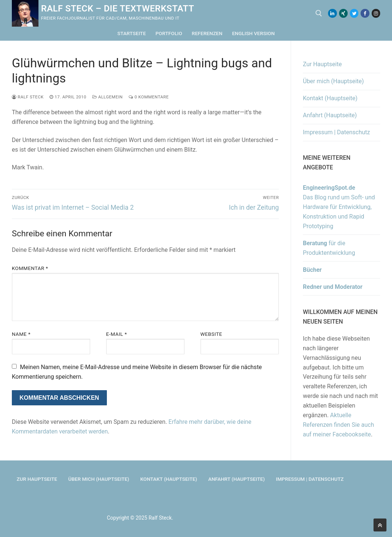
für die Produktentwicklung (329, 248)
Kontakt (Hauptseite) (330, 98)
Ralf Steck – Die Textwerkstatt (118, 9)
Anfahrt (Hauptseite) (330, 115)
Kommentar (30, 268)
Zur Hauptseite (322, 64)
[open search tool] (319, 13)
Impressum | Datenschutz (337, 132)
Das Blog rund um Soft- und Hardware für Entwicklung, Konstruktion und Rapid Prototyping (339, 207)
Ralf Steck (28, 97)
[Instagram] (376, 13)
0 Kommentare (149, 97)
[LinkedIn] (332, 13)
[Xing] (343, 13)
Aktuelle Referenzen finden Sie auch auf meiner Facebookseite (338, 425)
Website (211, 334)
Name (21, 334)
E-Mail (117, 334)
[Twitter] (354, 13)
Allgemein (108, 97)
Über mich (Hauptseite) (333, 81)
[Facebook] (365, 13)
